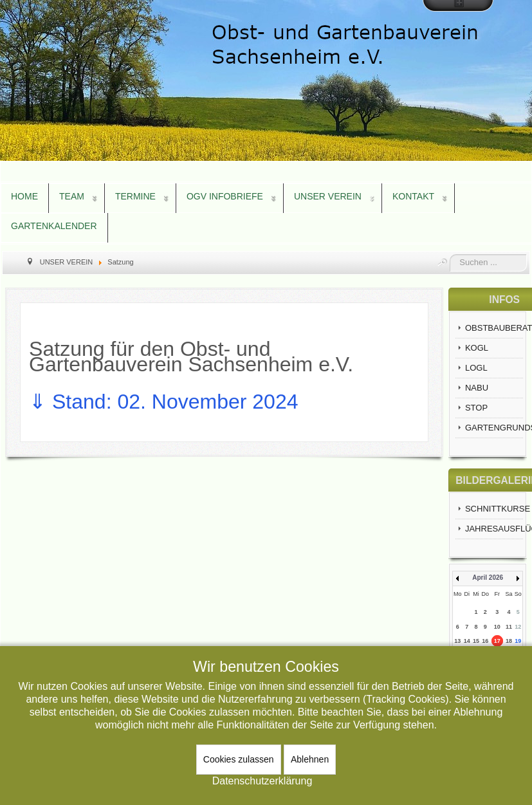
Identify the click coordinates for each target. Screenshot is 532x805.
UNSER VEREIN (328, 196)
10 (497, 627)
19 (518, 641)
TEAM (72, 196)
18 (509, 641)
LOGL (476, 368)
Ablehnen (310, 759)
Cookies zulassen (239, 759)
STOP (476, 408)
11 (509, 627)
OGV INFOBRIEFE (225, 196)
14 (467, 641)
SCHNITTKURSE (494, 509)
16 (485, 641)
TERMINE (135, 196)
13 (457, 641)
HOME (24, 196)
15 (476, 641)
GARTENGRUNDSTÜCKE (494, 428)
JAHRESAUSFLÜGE (494, 529)
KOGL (477, 348)
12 (518, 627)
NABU (477, 388)
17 (497, 641)
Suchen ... (450, 254)
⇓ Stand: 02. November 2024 (166, 402)
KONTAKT (413, 196)
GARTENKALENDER (54, 226)
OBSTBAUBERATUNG (494, 328)
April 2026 (488, 578)
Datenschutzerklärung (262, 781)
